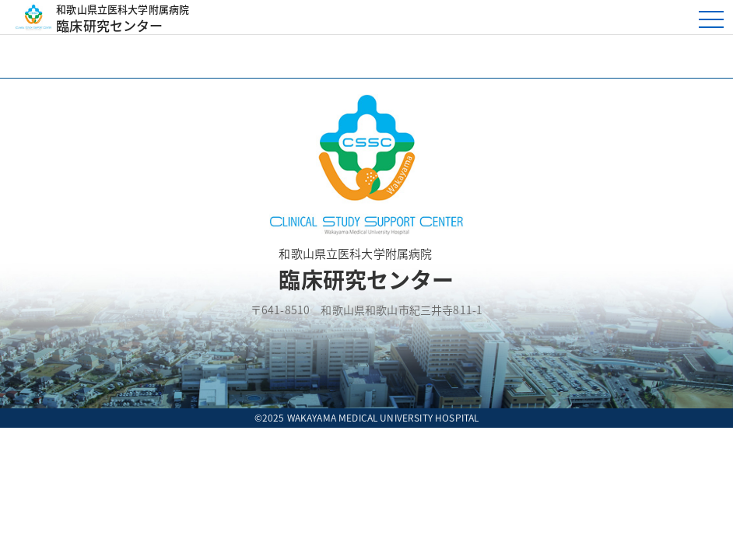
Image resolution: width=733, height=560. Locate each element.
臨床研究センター (329, 17)
